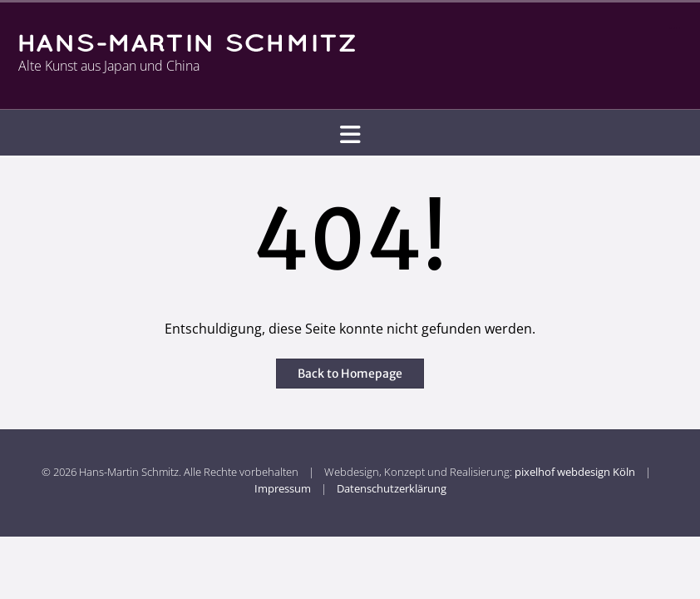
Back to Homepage (350, 374)
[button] (350, 134)
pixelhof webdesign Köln (575, 472)
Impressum (283, 488)
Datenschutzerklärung (392, 488)
